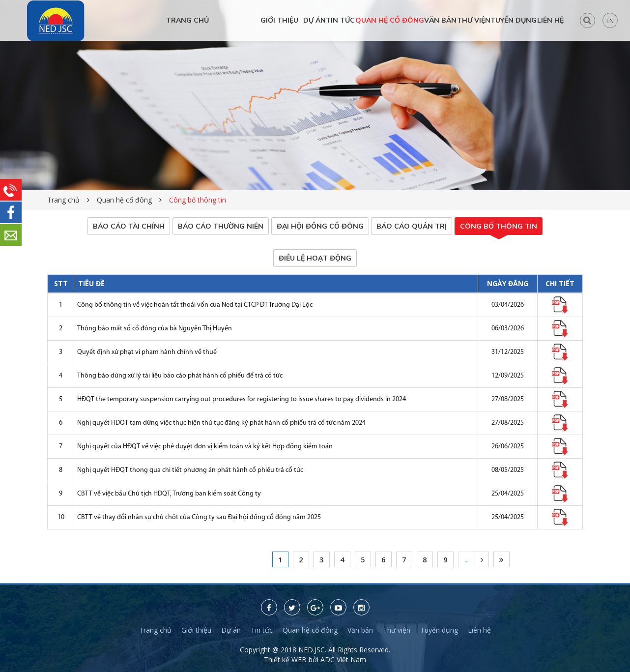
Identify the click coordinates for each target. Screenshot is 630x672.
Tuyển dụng (439, 630)
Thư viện (397, 630)
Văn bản (360, 630)
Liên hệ (479, 630)
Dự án (231, 630)
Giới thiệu (196, 630)
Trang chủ (63, 200)
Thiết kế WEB (286, 660)
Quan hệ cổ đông (124, 200)
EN (610, 20)
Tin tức (262, 630)
